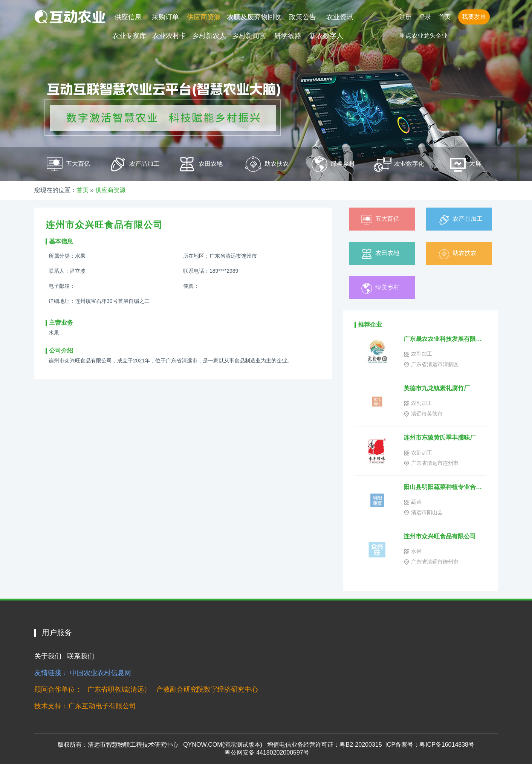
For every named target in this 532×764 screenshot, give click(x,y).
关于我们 (48, 656)
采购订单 (165, 17)
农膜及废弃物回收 (254, 17)
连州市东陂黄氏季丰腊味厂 (440, 438)
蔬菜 (413, 502)
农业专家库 (129, 36)
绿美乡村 (380, 288)
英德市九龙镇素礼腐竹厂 (437, 388)
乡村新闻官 (249, 36)
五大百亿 (380, 220)
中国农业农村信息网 (101, 673)
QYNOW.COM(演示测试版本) (223, 745)
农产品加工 (460, 220)
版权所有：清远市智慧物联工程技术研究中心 (118, 745)
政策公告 (303, 17)
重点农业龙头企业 (423, 36)
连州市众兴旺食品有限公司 (440, 536)
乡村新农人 (209, 36)
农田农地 (380, 254)
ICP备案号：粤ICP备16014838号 (430, 745)
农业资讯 (340, 17)
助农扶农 (457, 254)
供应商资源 (204, 17)
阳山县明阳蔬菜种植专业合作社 (445, 487)
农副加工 (418, 354)
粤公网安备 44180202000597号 (266, 753)
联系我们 (81, 656)
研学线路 (288, 36)
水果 (413, 551)
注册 (405, 17)
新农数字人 (326, 36)
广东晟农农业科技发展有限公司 (445, 339)
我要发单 (474, 17)
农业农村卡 (169, 36)
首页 (445, 17)
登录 (425, 17)
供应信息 (128, 17)
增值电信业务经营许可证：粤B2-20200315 (324, 745)
